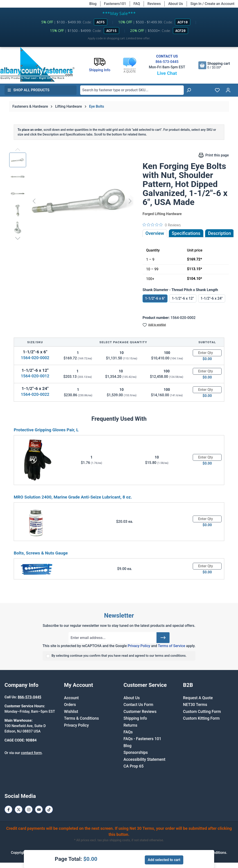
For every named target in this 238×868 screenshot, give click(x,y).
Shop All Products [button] (28, 90)
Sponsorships (136, 752)
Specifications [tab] (186, 233)
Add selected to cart (164, 860)
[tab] (220, 233)
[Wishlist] (217, 90)
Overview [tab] (155, 233)
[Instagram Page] (29, 809)
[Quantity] (207, 353)
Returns (130, 725)
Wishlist (71, 712)
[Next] (130, 201)
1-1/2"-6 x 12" (183, 298)
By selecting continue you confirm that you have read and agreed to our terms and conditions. (119, 656)
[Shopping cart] (214, 65)
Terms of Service (171, 646)
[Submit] (163, 638)
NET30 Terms (195, 705)
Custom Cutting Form (202, 712)
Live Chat (167, 73)
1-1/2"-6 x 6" (155, 298)
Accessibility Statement (145, 759)
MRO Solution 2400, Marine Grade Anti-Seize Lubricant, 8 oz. (73, 497)
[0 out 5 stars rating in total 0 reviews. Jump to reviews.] (162, 225)
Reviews (154, 4)
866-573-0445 (167, 62)
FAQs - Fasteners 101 (143, 739)
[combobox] (132, 90)
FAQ (137, 4)
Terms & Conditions (81, 718)
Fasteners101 (115, 4)
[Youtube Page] (39, 809)
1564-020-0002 (35, 358)
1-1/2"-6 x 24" (212, 298)
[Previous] (34, 201)
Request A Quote (198, 698)
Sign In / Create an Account (212, 4)
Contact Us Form (138, 705)
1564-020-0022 (35, 394)
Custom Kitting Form (201, 718)
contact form (31, 753)
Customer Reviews (140, 712)
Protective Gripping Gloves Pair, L (46, 430)
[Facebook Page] (8, 809)
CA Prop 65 (134, 766)
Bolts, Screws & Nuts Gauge (41, 553)
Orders (70, 705)
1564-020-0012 (35, 376)
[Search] (189, 90)
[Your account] (228, 90)
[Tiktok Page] (49, 809)
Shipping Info (135, 718)
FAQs (128, 732)
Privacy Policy (139, 646)
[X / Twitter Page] (19, 809)
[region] (71, 201)
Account (71, 698)
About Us (176, 4)
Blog (93, 4)
